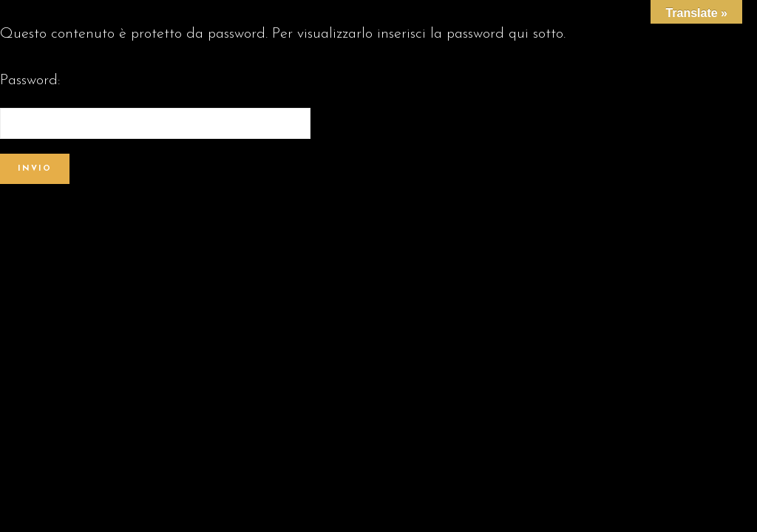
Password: (155, 106)
